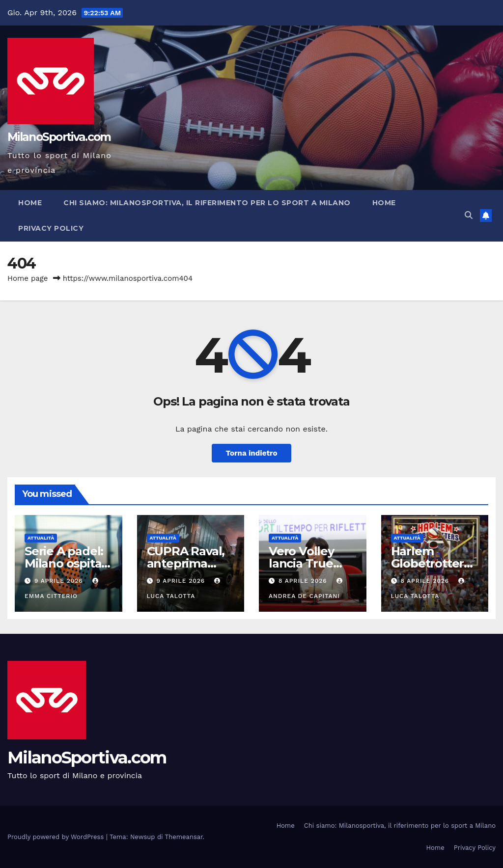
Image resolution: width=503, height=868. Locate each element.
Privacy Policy (51, 228)
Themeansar (184, 837)
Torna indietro (251, 453)
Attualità (41, 538)
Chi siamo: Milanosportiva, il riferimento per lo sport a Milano (207, 203)
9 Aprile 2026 (60, 581)
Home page (28, 278)
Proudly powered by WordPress (57, 837)
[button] (469, 215)
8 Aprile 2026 (304, 581)
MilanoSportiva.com (59, 137)
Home (30, 203)
